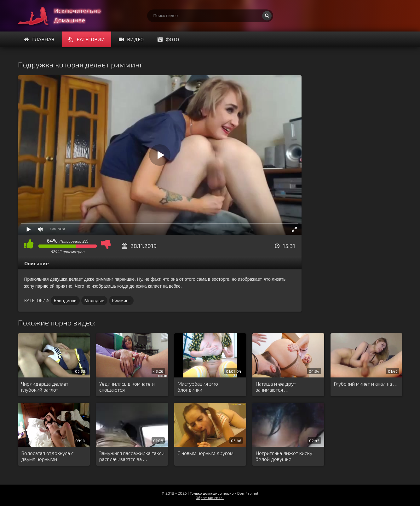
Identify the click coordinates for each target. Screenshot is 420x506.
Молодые (94, 300)
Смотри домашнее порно (65, 16)
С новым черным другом (205, 453)
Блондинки (65, 300)
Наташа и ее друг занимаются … (276, 387)
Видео (131, 39)
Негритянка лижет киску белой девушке (284, 456)
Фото (168, 39)
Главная (39, 39)
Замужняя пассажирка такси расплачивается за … (132, 456)
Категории (87, 39)
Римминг (121, 300)
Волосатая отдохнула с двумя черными (47, 456)
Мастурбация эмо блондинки (198, 387)
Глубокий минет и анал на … (365, 384)
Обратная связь (210, 497)
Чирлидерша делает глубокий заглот (45, 387)
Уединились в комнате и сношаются (127, 387)
